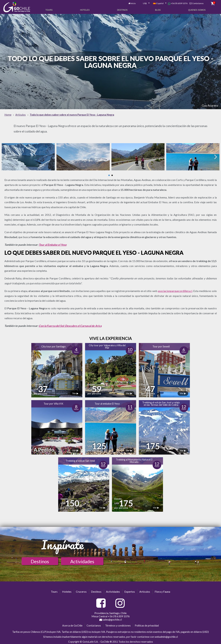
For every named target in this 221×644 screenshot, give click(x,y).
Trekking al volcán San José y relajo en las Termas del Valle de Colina (161, 403)
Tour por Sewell (161, 346)
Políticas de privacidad (147, 625)
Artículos (145, 591)
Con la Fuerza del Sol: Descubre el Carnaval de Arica (70, 325)
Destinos (122, 10)
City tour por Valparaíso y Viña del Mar (107, 345)
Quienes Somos (197, 10)
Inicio (133, 3)
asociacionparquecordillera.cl (175, 290)
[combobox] (144, 3)
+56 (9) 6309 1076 (178, 3)
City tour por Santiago (54, 346)
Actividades (82, 560)
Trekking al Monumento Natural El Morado (134, 460)
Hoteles (85, 10)
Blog (158, 10)
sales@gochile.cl (111, 619)
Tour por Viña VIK (53, 403)
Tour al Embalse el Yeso (53, 244)
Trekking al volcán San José (80, 460)
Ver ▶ (75, 392)
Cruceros (81, 591)
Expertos (130, 591)
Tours (49, 10)
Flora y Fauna (162, 591)
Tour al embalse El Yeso (107, 403)
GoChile (170, 538)
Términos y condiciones (118, 625)
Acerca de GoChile (72, 625)
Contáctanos (198, 3)
